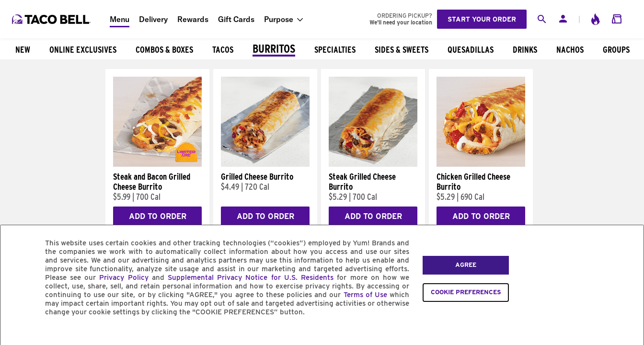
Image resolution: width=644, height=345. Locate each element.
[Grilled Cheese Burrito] (265, 164)
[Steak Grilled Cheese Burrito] (373, 164)
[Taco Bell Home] (52, 19)
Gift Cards (236, 19)
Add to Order (158, 216)
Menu (120, 19)
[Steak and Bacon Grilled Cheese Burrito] (157, 164)
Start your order (482, 19)
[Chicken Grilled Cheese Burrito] (481, 164)
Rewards (193, 19)
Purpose (279, 19)
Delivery (153, 19)
